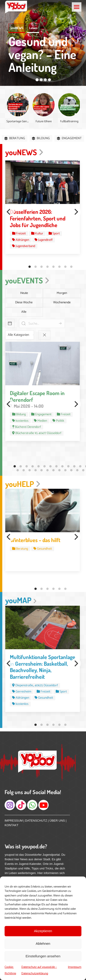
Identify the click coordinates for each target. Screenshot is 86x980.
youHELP (23, 484)
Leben (33, 28)
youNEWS (17, 28)
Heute (24, 293)
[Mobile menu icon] (77, 7)
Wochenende (62, 303)
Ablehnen (43, 943)
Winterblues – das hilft (35, 540)
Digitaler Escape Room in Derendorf (37, 396)
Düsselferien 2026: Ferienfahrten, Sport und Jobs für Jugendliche (38, 218)
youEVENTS (27, 280)
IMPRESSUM (14, 821)
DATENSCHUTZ (36, 821)
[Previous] (9, 212)
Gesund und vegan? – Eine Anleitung (42, 54)
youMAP (21, 600)
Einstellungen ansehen (43, 956)
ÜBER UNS (57, 821)
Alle (24, 312)
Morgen (62, 293)
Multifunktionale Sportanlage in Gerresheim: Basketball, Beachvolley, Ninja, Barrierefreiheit (43, 667)
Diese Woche (24, 303)
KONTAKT (11, 825)
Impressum (75, 967)
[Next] (76, 212)
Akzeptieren (43, 931)
